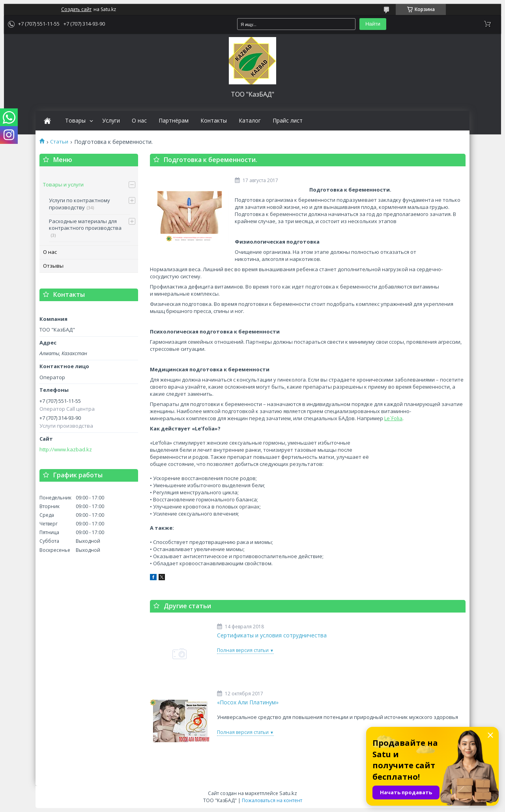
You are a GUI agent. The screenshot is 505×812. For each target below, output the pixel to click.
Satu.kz (288, 793)
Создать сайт (76, 9)
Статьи (59, 142)
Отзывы (53, 266)
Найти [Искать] (373, 24)
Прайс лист (288, 121)
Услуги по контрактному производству (79, 204)
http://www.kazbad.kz (66, 450)
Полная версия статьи (243, 650)
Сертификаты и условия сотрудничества (272, 635)
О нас (139, 121)
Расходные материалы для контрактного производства (85, 225)
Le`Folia (393, 418)
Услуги (111, 121)
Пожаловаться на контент (272, 800)
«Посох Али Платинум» (248, 702)
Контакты (214, 121)
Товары (75, 121)
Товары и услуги (63, 184)
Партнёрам (174, 121)
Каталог (250, 121)
